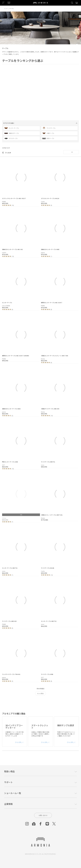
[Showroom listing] (9, 3)
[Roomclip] (34, 824)
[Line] (47, 824)
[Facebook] (40, 824)
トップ (6, 9)
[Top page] (40, 4)
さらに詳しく (19, 742)
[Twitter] (54, 824)
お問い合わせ (43, 815)
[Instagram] (27, 824)
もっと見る (40, 693)
